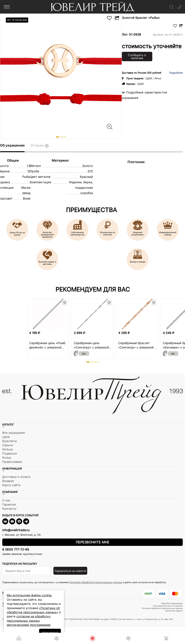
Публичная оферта (174, 611)
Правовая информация (172, 603)
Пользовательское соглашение (168, 606)
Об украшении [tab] (12, 145)
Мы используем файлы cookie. (29, 595)
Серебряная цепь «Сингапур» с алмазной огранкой (91, 347)
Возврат (8, 481)
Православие (12, 462)
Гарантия (9, 504)
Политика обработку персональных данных (162, 608)
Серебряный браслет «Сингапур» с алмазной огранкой (136, 347)
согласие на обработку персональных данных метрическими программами (29, 621)
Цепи (6, 437)
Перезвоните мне (92, 542)
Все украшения (14, 433)
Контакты (9, 509)
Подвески (10, 453)
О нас (6, 500)
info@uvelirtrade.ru (16, 530)
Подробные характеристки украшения (144, 95)
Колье (7, 458)
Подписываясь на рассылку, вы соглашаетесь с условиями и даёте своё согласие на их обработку (84, 582)
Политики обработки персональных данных (96, 582)
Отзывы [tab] (40, 146)
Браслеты (10, 441)
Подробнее (176, 73)
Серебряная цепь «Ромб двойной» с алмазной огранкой (47, 347)
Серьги (8, 445)
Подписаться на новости (70, 571)
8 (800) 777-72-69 (16, 549)
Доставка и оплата (16, 477)
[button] (58, 137)
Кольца (8, 449)
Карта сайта (11, 485)
